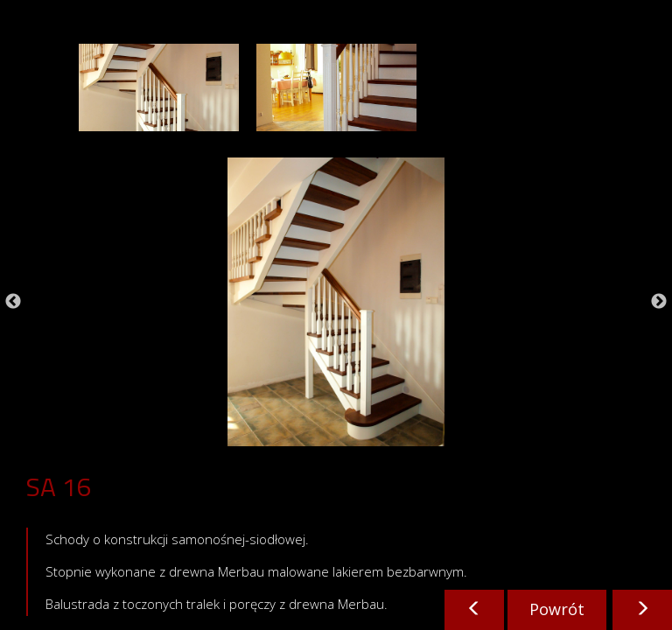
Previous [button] (13, 302)
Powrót (557, 609)
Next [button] (659, 302)
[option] (159, 87)
